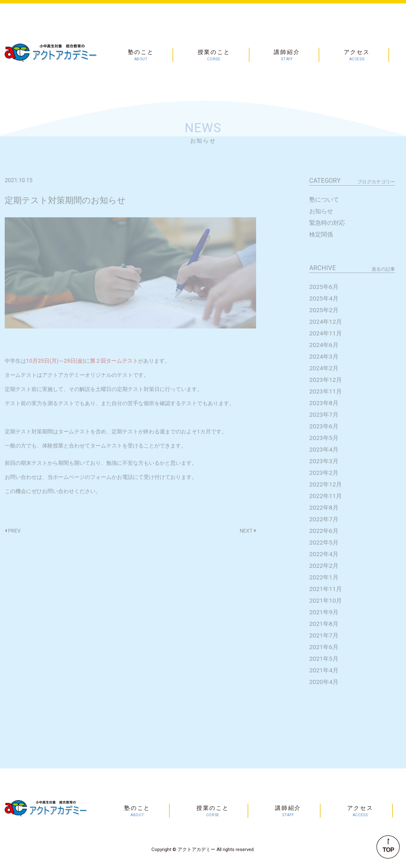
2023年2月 (324, 473)
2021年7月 (324, 635)
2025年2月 (324, 310)
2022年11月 (326, 496)
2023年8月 (324, 403)
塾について (324, 200)
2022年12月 (326, 484)
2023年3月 (324, 461)
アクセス (357, 55)
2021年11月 (326, 589)
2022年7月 (324, 519)
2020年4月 (324, 682)
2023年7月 (324, 415)
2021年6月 (324, 647)
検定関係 (321, 234)
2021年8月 (324, 624)
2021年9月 (324, 612)
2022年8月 (324, 508)
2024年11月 (326, 333)
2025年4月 (324, 298)
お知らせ (321, 211)
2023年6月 (324, 426)
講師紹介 (287, 55)
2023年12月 (326, 380)
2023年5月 (324, 438)
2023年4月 (324, 450)
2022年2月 (324, 566)
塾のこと (141, 55)
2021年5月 (324, 659)
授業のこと (214, 55)
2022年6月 (324, 531)
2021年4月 (324, 670)
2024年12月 (326, 322)
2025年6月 (324, 287)
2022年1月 (324, 577)
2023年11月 (326, 391)
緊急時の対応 (327, 223)
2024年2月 (324, 368)
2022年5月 (324, 542)
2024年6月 (324, 345)
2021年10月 (326, 601)
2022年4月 (324, 554)
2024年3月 (324, 357)
